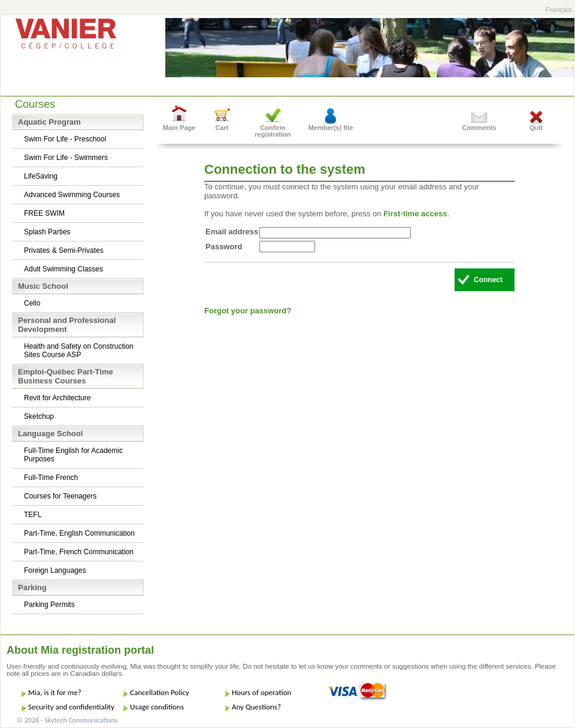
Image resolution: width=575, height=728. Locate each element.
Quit (536, 128)
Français (559, 10)
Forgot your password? (248, 311)
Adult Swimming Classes (63, 269)
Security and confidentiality (71, 707)
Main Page (179, 128)
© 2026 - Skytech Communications (67, 720)
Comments (479, 128)
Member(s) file (331, 128)
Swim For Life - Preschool (65, 139)
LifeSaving (41, 176)
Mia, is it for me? (55, 692)
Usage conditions (157, 707)
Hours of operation (261, 692)
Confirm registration (273, 131)
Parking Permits (49, 605)
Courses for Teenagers (60, 496)
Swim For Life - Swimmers (66, 158)
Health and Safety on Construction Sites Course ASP (79, 351)
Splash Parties (47, 232)
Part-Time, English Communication (79, 533)
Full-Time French (51, 478)
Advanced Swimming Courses (72, 195)
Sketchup (39, 416)
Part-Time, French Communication (79, 552)
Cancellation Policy (160, 692)
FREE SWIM (44, 213)
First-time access (415, 214)
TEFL (33, 515)
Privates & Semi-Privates (64, 250)
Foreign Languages (55, 570)
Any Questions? (256, 707)
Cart (222, 128)
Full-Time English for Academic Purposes (73, 455)
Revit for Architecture (57, 398)
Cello (32, 303)
